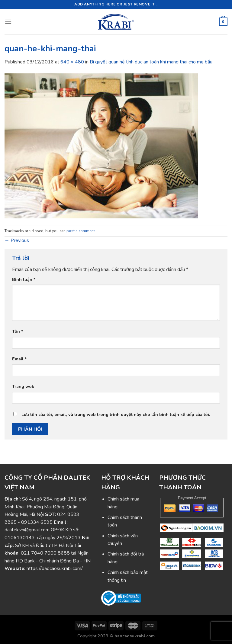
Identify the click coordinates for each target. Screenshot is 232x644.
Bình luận (24, 279)
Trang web (23, 386)
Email (19, 359)
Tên (18, 331)
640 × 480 (72, 62)
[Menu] (8, 22)
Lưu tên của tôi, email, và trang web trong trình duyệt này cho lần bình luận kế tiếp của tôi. (116, 414)
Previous (17, 240)
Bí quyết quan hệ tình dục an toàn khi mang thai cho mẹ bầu (151, 62)
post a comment (81, 231)
